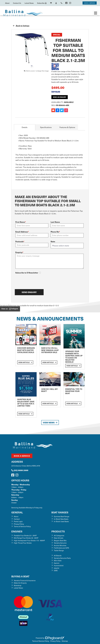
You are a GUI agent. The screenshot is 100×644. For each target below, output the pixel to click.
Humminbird (59, 565)
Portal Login (18, 521)
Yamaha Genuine (60, 543)
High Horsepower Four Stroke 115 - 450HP (29, 540)
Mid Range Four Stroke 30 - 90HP (26, 538)
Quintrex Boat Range (62, 516)
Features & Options (67, 127)
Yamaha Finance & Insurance (25, 580)
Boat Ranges (60, 512)
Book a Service (22, 456)
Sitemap (65, 641)
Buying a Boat (20, 576)
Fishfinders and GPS (61, 548)
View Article (25, 362)
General (17, 512)
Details (25, 127)
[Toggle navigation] (96, 13)
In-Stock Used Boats (61, 521)
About (7, 3)
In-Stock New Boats (61, 519)
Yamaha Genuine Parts (62, 558)
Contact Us (17, 3)
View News (50, 422)
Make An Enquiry (20, 583)
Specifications (46, 127)
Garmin (57, 563)
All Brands (58, 556)
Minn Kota (58, 561)
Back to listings (21, 26)
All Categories (59, 535)
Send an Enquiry (60, 97)
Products (58, 531)
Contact (17, 519)
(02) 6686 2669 (20, 470)
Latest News (29, 3)
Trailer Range (59, 550)
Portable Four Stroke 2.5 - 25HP (25, 535)
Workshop (18, 585)
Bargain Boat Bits (60, 540)
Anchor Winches (60, 545)
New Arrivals (59, 538)
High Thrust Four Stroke (23, 543)
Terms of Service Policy (22, 526)
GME (56, 570)
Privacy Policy (19, 524)
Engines (17, 531)
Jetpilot (57, 568)
